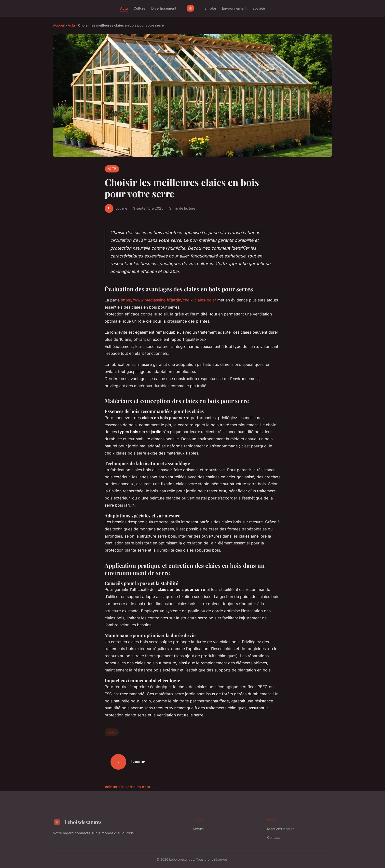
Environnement (234, 8)
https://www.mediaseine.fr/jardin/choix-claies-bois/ (168, 300)
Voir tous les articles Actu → (130, 787)
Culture (139, 8)
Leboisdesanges (77, 822)
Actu (124, 8)
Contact (274, 837)
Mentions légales (281, 829)
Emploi (210, 8)
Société (259, 8)
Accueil (59, 25)
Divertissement (164, 8)
